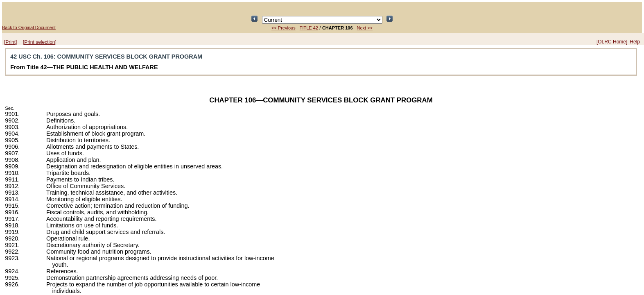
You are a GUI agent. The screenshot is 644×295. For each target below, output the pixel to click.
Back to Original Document (29, 27)
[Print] (10, 42)
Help (635, 42)
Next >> (365, 28)
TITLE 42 (309, 28)
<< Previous (284, 28)
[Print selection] (40, 42)
